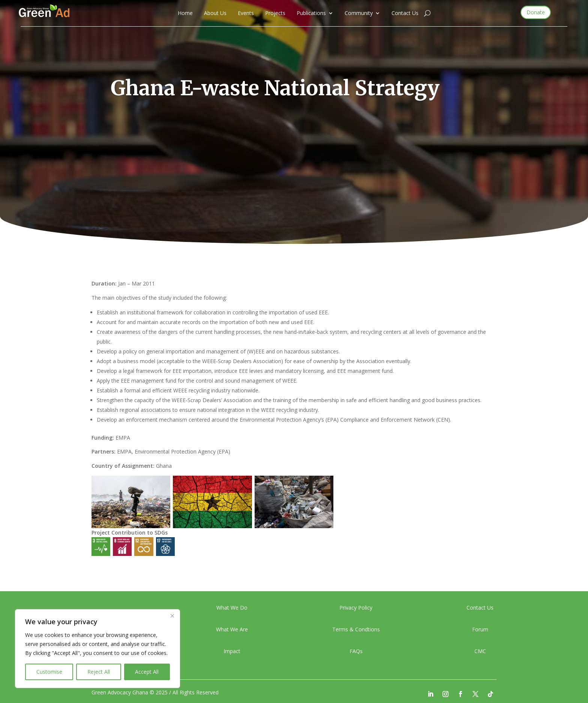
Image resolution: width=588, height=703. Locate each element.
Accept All (147, 672)
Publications (311, 14)
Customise (49, 672)
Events (246, 14)
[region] (97, 649)
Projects (275, 14)
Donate (536, 12)
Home (185, 14)
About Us (215, 14)
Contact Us (405, 14)
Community (359, 14)
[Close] (172, 616)
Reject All (99, 672)
